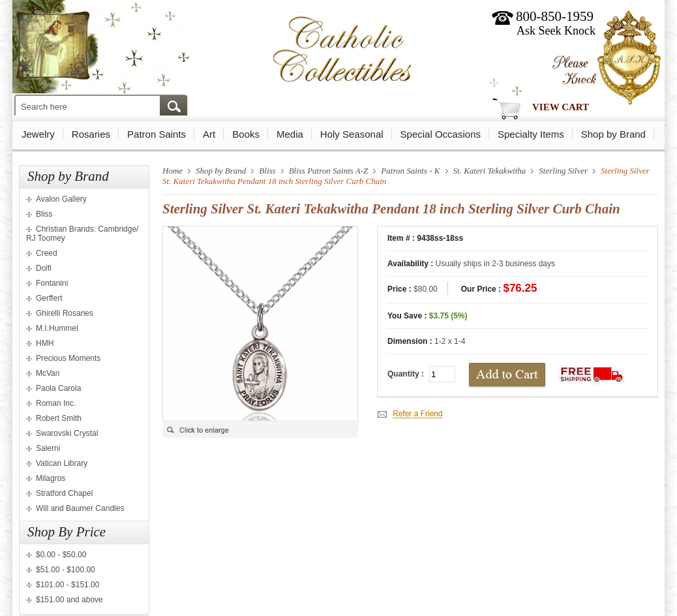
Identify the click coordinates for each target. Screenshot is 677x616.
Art (209, 134)
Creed (47, 253)
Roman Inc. (56, 403)
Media (290, 134)
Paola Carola (58, 388)
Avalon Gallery (61, 199)
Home (173, 171)
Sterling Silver (563, 171)
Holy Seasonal (352, 134)
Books (246, 134)
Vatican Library (62, 463)
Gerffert (49, 298)
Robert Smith (59, 418)
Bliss (44, 214)
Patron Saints (157, 134)
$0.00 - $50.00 (61, 555)
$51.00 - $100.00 (66, 570)
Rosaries (91, 134)
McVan (48, 373)
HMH (45, 343)
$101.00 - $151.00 (68, 585)
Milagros (51, 478)
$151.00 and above (69, 600)
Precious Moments (68, 358)
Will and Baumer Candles (80, 508)
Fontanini (52, 283)
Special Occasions (441, 134)
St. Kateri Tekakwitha (490, 171)
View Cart (561, 107)
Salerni (48, 448)
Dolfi (44, 268)
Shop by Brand (613, 134)
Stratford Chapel (64, 493)
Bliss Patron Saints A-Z (329, 171)
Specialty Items (531, 134)
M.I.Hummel (57, 328)
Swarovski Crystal (67, 433)
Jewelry (38, 134)
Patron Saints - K (410, 171)
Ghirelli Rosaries (65, 313)
